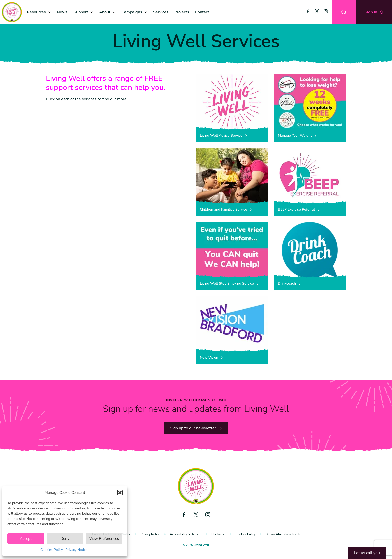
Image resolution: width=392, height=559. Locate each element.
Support (81, 12)
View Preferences (104, 539)
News (62, 12)
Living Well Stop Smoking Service (230, 284)
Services (161, 12)
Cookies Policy (52, 550)
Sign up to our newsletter (196, 428)
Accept (26, 539)
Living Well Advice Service (224, 135)
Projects (182, 12)
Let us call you (367, 553)
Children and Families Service (226, 209)
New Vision (212, 358)
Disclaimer (219, 534)
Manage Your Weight (298, 135)
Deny (65, 539)
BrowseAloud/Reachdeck (283, 534)
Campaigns (132, 12)
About (105, 12)
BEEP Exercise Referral (299, 209)
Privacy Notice (76, 550)
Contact (202, 12)
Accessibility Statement (186, 534)
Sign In (374, 12)
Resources (36, 12)
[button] (120, 493)
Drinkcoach (290, 284)
